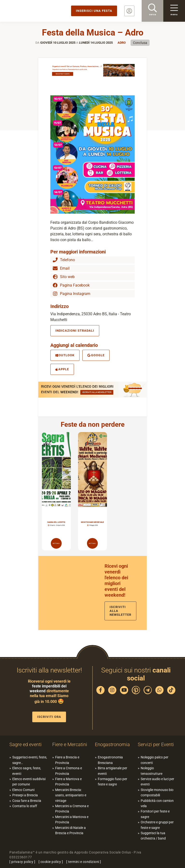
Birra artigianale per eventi (112, 771)
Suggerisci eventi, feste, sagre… (30, 760)
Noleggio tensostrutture (152, 771)
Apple (62, 369)
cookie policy (51, 862)
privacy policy (22, 862)
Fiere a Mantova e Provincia (68, 782)
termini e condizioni (84, 862)
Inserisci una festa (94, 11)
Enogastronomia (112, 744)
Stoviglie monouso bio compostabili (157, 792)
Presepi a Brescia (25, 795)
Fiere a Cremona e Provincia (69, 771)
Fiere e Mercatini (70, 744)
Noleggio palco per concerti (155, 760)
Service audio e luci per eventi (157, 782)
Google (96, 355)
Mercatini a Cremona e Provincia (72, 809)
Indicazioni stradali (75, 331)
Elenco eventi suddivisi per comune (29, 782)
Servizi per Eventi (156, 744)
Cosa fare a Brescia (27, 801)
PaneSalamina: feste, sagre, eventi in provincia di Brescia (37, 11)
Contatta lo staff (25, 806)
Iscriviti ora (49, 717)
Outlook (65, 355)
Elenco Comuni (23, 790)
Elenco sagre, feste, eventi (27, 771)
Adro (122, 43)
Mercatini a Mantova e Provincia (72, 819)
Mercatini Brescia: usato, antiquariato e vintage (71, 795)
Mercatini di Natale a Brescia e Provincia (70, 830)
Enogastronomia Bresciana (110, 760)
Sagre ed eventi (26, 744)
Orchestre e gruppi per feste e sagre (157, 825)
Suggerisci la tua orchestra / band (153, 836)
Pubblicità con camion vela (157, 803)
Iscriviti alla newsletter (120, 611)
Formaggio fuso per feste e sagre (112, 782)
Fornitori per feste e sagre (155, 814)
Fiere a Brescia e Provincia (67, 760)
